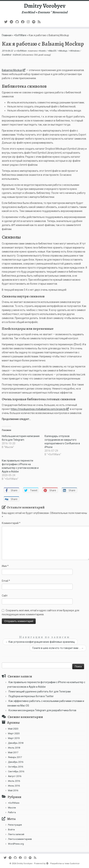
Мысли (12, 808)
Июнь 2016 (14, 786)
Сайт (5, 596)
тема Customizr (72, 864)
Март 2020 (14, 733)
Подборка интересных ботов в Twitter (31, 696)
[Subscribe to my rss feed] (40, 22)
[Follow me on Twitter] (7, 22)
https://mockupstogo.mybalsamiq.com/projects (40, 409)
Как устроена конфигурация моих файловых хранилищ (40, 642)
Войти (11, 830)
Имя (5, 566)
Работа (12, 812)
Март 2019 (14, 738)
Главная (7, 35)
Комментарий (11, 523)
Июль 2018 (14, 748)
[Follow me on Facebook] (24, 22)
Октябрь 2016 (16, 767)
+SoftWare (20, 35)
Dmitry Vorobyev (45, 6)
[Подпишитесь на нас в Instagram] (29, 22)
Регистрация (15, 825)
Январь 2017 (15, 757)
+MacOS (52, 51)
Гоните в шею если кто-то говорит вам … (58, 648)
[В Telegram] (13, 22)
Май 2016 (13, 790)
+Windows (74, 51)
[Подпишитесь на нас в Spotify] (35, 22)
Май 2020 (13, 729)
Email (6, 581)
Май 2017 (13, 752)
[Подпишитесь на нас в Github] (18, 22)
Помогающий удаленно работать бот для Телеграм (40, 692)
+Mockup (63, 51)
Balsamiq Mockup (14, 70)
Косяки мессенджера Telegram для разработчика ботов (42, 710)
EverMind (7, 55)
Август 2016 (15, 776)
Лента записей (16, 834)
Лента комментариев (20, 839)
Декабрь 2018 (16, 743)
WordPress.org (16, 844)
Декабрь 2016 (16, 762)
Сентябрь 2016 (16, 771)
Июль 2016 (14, 781)
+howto (42, 51)
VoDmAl (17, 55)
